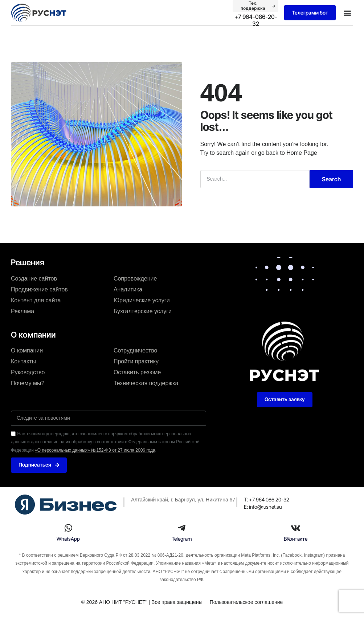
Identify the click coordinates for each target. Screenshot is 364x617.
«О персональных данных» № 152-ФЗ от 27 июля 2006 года (95, 450)
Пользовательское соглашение (246, 602)
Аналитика (128, 289)
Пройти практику (136, 361)
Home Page (302, 152)
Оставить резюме (137, 372)
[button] (347, 13)
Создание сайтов (34, 278)
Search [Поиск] (331, 179)
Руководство (28, 372)
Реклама (23, 311)
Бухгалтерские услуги (143, 311)
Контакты (23, 361)
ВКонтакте (296, 539)
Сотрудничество (136, 350)
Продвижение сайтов (39, 289)
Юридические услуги (142, 300)
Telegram (182, 539)
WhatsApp (68, 539)
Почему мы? (28, 383)
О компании (27, 350)
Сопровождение (135, 278)
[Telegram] (182, 528)
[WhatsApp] (68, 528)
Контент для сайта (36, 300)
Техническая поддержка (146, 383)
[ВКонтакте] (295, 528)
